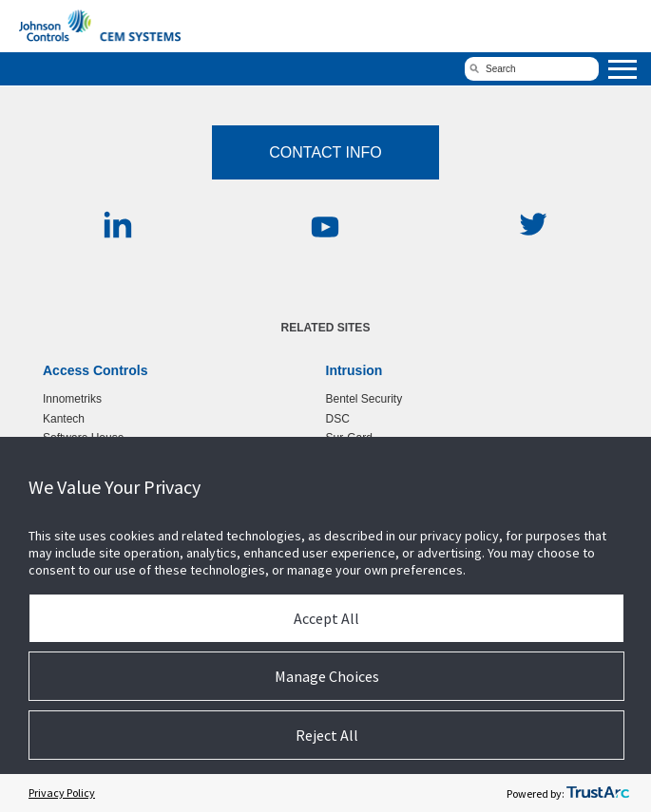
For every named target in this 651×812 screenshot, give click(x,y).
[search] (532, 69)
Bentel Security (364, 399)
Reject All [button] (327, 735)
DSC (338, 419)
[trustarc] (598, 793)
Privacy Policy (62, 793)
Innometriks (72, 399)
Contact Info (325, 152)
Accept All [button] (326, 618)
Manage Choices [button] (327, 676)
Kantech (64, 419)
